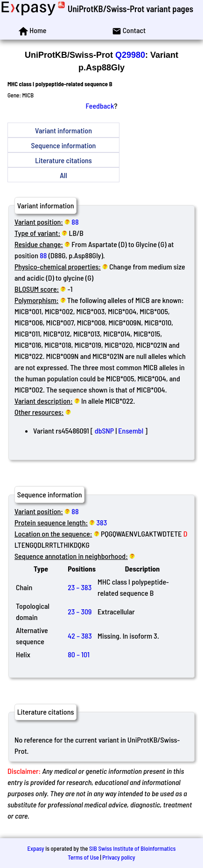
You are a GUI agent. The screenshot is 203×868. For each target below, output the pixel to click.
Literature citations (63, 160)
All (63, 175)
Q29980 (130, 55)
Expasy (35, 848)
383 (102, 522)
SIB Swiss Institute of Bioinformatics (132, 848)
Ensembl (131, 431)
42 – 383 (80, 636)
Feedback (100, 106)
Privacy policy (119, 857)
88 (75, 222)
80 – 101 (79, 654)
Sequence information (64, 145)
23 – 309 (80, 611)
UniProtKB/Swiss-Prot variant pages (130, 9)
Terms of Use (83, 857)
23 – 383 (80, 587)
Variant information (63, 130)
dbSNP (104, 431)
